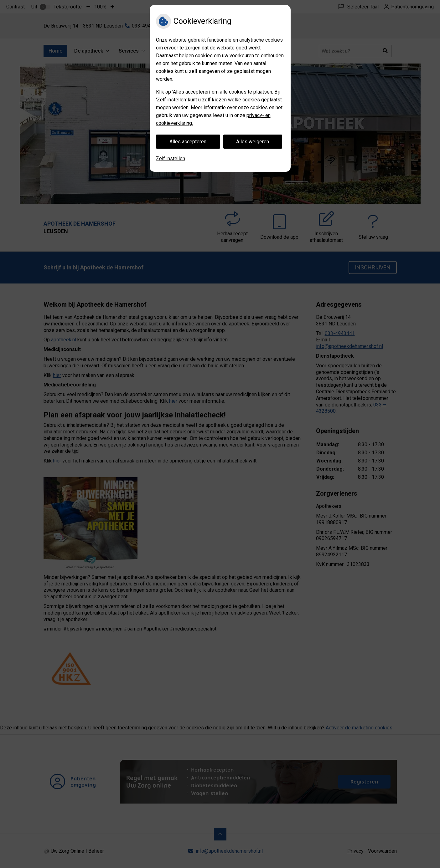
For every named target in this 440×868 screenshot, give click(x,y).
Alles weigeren (253, 142)
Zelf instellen (171, 158)
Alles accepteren (188, 142)
